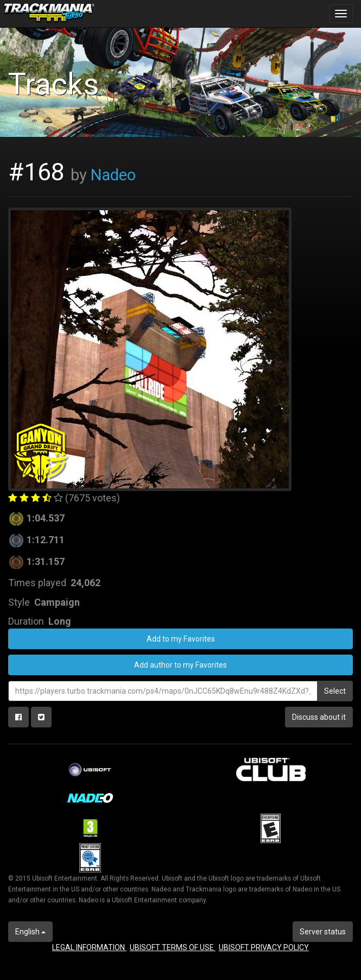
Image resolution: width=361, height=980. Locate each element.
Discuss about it (319, 717)
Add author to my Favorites (180, 665)
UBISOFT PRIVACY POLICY (264, 947)
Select (335, 691)
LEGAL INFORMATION (89, 947)
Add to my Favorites (181, 639)
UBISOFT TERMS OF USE (173, 947)
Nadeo (113, 175)
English (30, 932)
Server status (323, 932)
